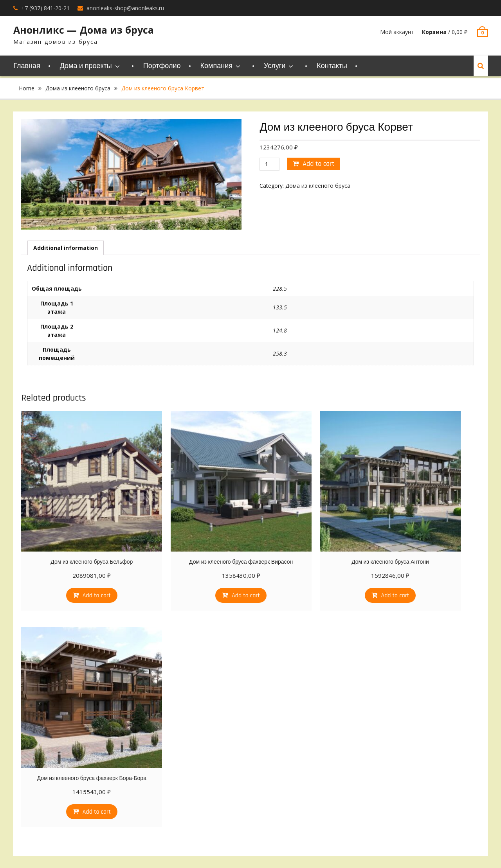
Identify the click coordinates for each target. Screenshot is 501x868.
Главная (27, 66)
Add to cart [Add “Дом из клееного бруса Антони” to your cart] (395, 596)
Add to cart (318, 164)
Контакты (332, 66)
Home (27, 88)
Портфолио (162, 66)
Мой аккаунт (397, 32)
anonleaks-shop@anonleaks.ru (125, 8)
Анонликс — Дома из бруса (84, 30)
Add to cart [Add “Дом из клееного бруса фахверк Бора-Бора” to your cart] (97, 812)
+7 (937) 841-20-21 (45, 8)
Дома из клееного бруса (78, 88)
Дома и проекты (86, 66)
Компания (216, 66)
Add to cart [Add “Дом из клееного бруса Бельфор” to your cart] (97, 596)
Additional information (66, 248)
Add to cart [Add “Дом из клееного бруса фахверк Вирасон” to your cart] (246, 596)
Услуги (275, 66)
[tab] (66, 248)
